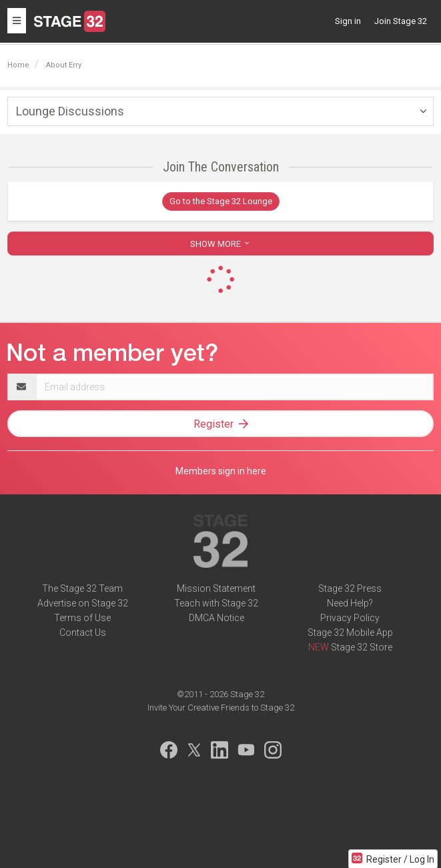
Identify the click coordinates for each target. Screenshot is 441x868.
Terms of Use (82, 618)
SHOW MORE (221, 244)
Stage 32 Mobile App (350, 632)
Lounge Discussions (70, 111)
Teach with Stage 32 (216, 603)
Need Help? (350, 603)
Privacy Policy (350, 618)
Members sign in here (221, 471)
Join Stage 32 (401, 21)
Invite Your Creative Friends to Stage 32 (221, 708)
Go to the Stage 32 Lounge (221, 201)
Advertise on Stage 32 (83, 603)
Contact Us (83, 632)
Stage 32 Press (350, 588)
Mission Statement (216, 588)
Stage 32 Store (362, 647)
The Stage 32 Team (82, 588)
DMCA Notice (216, 618)
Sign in (348, 21)
